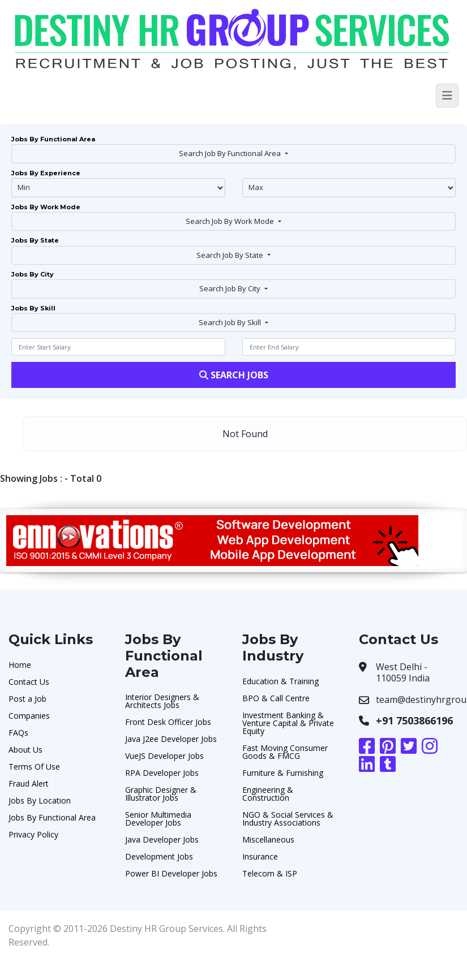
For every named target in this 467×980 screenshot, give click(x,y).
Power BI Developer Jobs (171, 873)
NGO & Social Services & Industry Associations (288, 819)
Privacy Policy (33, 834)
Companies (29, 716)
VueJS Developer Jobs (164, 756)
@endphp (349, 188)
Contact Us (29, 682)
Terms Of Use (34, 767)
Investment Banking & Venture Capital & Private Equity (288, 723)
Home (20, 665)
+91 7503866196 (414, 720)
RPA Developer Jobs (162, 773)
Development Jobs (159, 856)
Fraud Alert (29, 783)
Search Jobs (234, 375)
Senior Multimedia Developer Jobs (158, 819)
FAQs (18, 733)
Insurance (260, 856)
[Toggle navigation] (447, 96)
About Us (25, 750)
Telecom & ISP (270, 873)
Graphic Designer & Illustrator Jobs (161, 794)
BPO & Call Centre (276, 698)
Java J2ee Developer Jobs (171, 739)
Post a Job (27, 699)
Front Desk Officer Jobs (168, 722)
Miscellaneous (268, 839)
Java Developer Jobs (162, 839)
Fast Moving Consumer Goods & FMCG (285, 752)
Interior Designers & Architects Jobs (162, 701)
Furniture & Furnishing (283, 773)
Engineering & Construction (268, 794)
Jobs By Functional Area (52, 817)
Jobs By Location (40, 800)
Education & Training (280, 681)
